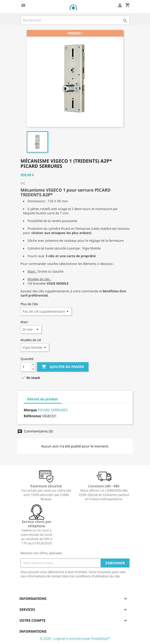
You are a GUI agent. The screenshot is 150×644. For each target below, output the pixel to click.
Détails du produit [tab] (43, 399)
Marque (30, 410)
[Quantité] (26, 367)
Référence (32, 416)
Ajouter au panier (63, 367)
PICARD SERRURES (53, 410)
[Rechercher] (75, 20)
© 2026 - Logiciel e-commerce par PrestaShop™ (75, 638)
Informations (33, 631)
